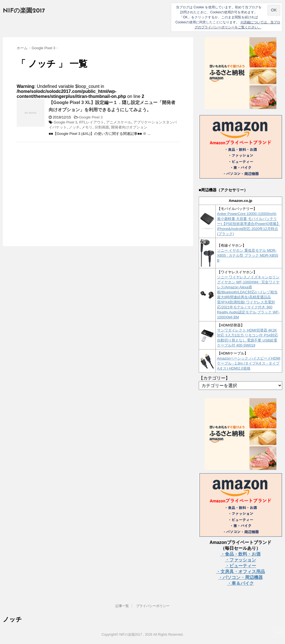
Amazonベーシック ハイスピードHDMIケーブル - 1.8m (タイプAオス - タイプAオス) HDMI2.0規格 (249, 363)
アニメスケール (119, 122)
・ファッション (240, 560)
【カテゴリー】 (214, 378)
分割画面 (102, 127)
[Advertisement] (63, 187)
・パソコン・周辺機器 (240, 577)
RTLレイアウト (91, 122)
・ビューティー (240, 566)
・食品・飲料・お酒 (240, 554)
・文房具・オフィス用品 (240, 572)
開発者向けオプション (129, 127)
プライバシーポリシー (153, 606)
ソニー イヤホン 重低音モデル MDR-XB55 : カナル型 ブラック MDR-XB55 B (248, 255)
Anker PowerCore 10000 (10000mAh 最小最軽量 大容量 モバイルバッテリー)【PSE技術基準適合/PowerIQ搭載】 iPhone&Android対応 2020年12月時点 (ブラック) (249, 224)
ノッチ (74, 127)
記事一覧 (122, 606)
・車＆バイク (240, 583)
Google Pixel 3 (91, 117)
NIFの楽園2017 (24, 11)
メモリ (87, 127)
